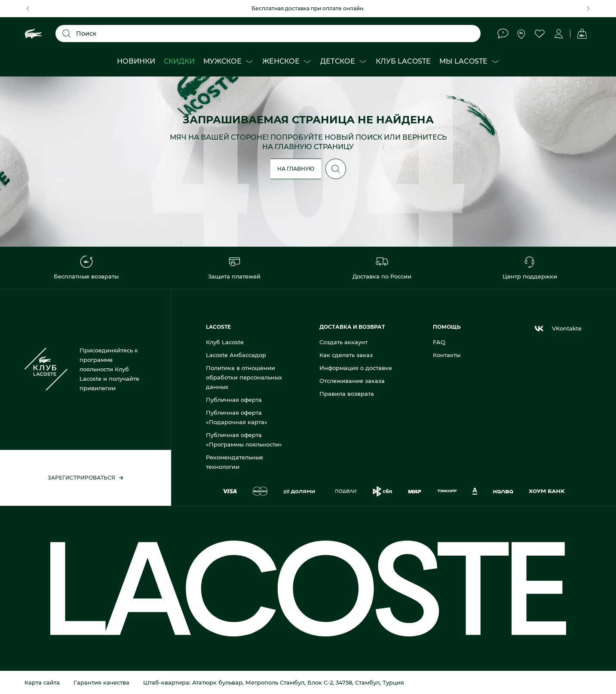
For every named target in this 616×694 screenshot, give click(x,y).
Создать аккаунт (343, 342)
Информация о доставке (356, 368)
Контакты (447, 355)
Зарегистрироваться (86, 478)
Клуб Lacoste (225, 342)
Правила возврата (347, 394)
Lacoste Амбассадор (236, 355)
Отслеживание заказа (352, 381)
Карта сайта (42, 682)
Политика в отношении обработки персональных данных (244, 377)
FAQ (439, 342)
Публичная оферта (234, 400)
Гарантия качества (101, 682)
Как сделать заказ (346, 355)
